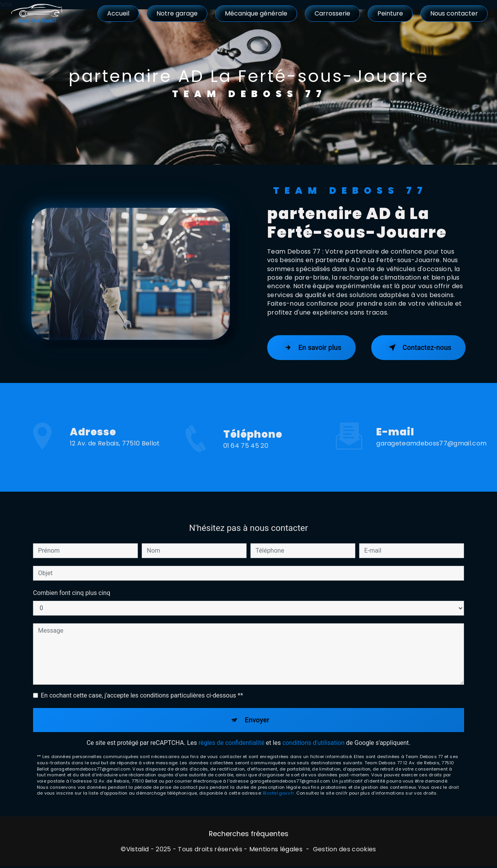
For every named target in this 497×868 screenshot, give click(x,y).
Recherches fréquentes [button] (249, 835)
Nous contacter (453, 13)
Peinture (389, 13)
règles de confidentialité (231, 737)
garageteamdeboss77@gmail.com (431, 436)
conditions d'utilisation (313, 737)
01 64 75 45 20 (246, 453)
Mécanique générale (255, 13)
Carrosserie (332, 13)
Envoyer (257, 713)
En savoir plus (315, 348)
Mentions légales (276, 851)
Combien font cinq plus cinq (72, 585)
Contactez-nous (415, 348)
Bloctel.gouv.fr (278, 787)
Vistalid (138, 851)
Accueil (117, 13)
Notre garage (176, 13)
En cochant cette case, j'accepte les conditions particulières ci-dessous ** (142, 688)
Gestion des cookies (345, 851)
